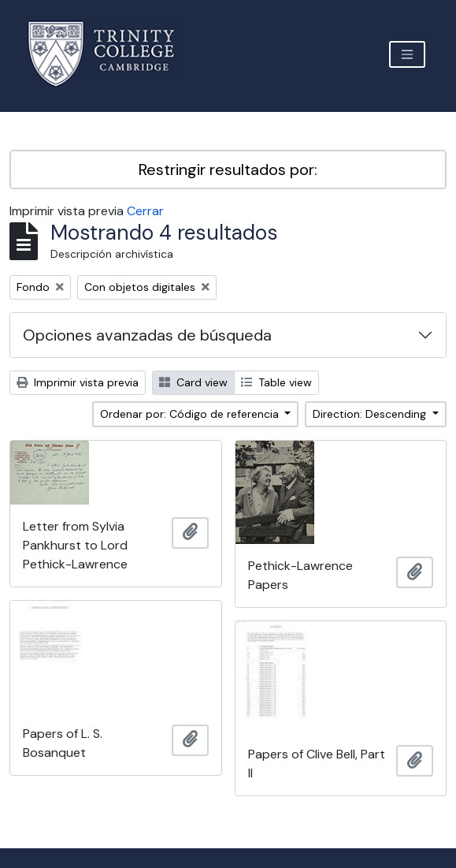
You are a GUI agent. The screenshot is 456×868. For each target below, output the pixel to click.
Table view (276, 382)
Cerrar (145, 211)
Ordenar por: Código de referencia (191, 414)
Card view (193, 382)
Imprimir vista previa (78, 382)
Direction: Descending (371, 414)
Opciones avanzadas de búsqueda (147, 335)
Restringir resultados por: (228, 170)
